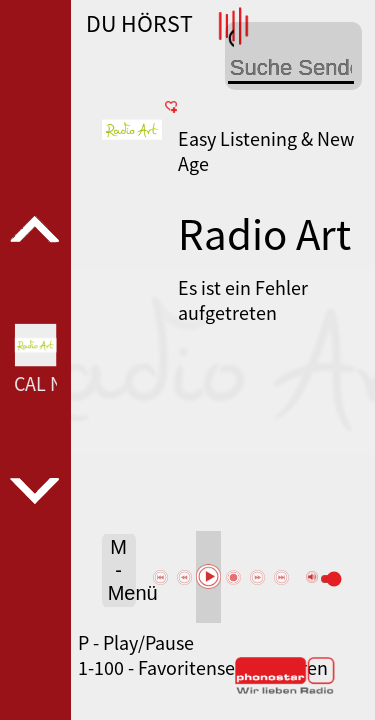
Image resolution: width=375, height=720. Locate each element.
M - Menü (122, 570)
